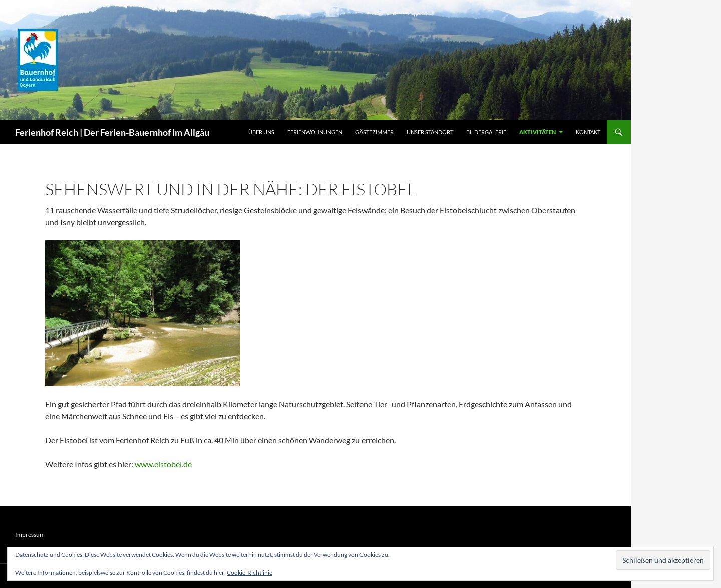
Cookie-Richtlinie (250, 573)
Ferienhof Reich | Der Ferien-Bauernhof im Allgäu (112, 132)
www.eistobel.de (163, 464)
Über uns (261, 132)
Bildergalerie (486, 132)
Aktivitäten (537, 132)
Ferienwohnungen (315, 132)
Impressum (30, 535)
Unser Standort (430, 132)
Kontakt (588, 132)
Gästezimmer (375, 132)
